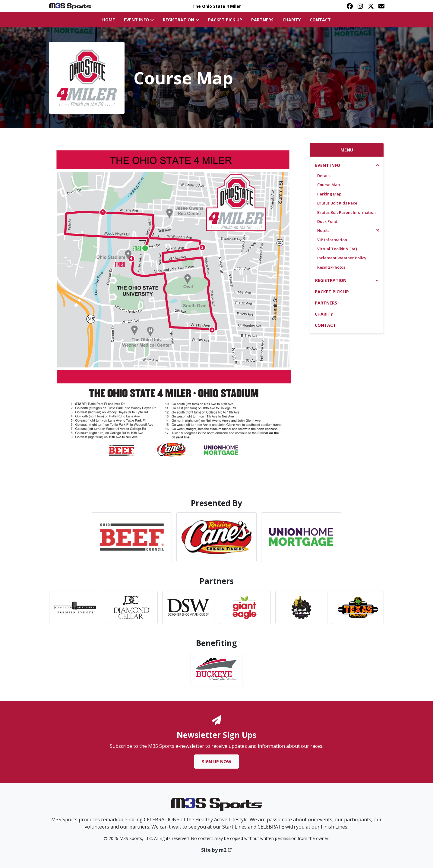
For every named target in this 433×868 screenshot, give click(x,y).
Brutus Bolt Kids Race (337, 203)
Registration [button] (181, 20)
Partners (262, 20)
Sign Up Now (216, 762)
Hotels (348, 230)
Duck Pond (327, 221)
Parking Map (329, 194)
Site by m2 (217, 850)
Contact (320, 20)
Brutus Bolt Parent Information (346, 212)
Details (324, 176)
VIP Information (332, 240)
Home (109, 20)
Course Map (329, 185)
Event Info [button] (139, 20)
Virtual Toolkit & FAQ (337, 249)
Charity (292, 20)
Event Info (328, 165)
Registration (331, 280)
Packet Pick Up (225, 20)
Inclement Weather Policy (342, 258)
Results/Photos (331, 267)
